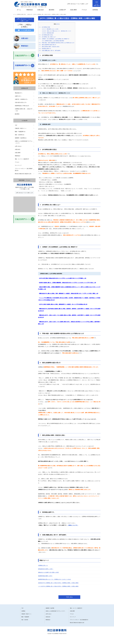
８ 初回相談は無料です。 (45, 49)
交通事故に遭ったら (43, 565)
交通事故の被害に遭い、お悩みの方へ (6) (24, 110)
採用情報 (95, 10)
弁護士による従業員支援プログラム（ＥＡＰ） (24, 142)
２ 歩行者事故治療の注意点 (46, 35)
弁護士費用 (73, 10)
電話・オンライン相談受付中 (22, 159)
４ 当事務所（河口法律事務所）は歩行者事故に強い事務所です (54, 39)
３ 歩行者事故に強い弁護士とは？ (47, 37)
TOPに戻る (69, 597)
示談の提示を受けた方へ (21, 102)
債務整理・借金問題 (50, 608)
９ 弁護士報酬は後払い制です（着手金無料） (50, 51)
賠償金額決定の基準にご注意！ (46, 569)
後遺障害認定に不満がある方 (22, 106)
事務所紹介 (30, 10)
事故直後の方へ (19, 93)
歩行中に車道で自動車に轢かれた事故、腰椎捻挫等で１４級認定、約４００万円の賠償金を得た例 (63, 304)
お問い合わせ (18, 146)
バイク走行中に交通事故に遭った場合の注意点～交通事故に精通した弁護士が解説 (58, 586)
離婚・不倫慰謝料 (25, 617)
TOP (16, 125)
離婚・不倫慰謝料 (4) (20, 132)
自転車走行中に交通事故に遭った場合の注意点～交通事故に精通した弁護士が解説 (58, 583)
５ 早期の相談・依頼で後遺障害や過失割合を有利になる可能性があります (57, 43)
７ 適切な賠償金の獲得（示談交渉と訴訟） (50, 47)
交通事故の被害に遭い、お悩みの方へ (25, 14)
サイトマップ (18, 165)
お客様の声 (62, 10)
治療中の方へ (18, 96)
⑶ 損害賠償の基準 (48, 33)
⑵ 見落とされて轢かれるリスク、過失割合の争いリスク (57, 31)
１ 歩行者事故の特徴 (44, 27)
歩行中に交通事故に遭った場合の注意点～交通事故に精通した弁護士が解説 (50, 14)
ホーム (19, 10)
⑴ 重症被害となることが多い (50, 29)
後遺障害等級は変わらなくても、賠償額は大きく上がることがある (54, 579)
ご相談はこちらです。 (73, 525)
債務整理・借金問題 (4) (21, 138)
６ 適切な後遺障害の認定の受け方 (47, 45)
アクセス (84, 10)
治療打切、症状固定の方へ (21, 99)
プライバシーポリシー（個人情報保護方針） (24, 170)
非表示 (58, 24)
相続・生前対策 (25, 620)
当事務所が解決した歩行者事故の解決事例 (53, 41)
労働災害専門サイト (23, 56)
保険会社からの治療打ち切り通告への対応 (48, 572)
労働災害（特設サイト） (21, 128)
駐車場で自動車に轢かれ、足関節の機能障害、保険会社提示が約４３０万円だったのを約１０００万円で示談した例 (68, 283)
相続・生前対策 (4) (20, 135)
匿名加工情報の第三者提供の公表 (23, 174)
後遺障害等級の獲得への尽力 (45, 576)
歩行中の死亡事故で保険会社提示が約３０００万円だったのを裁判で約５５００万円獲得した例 (63, 278)
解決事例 (52, 10)
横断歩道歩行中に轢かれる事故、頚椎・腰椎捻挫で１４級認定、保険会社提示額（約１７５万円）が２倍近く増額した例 (69, 293)
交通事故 (23, 611)
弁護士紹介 (41, 10)
